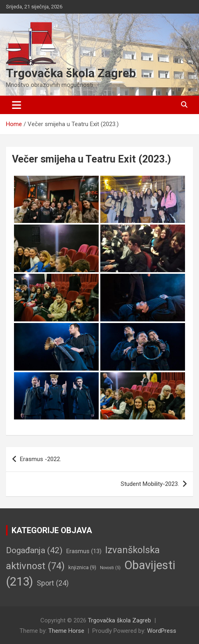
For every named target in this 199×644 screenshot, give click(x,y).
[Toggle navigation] (17, 105)
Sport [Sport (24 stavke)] (53, 583)
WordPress (162, 631)
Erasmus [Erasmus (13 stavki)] (84, 551)
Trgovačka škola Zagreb (71, 73)
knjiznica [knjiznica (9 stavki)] (82, 567)
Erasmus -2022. (41, 459)
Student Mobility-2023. (150, 484)
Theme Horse (66, 631)
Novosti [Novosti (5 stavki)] (110, 568)
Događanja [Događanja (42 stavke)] (34, 550)
